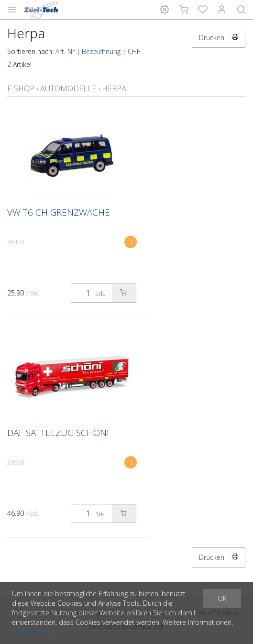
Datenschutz (31, 632)
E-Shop (21, 88)
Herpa (114, 88)
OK (222, 598)
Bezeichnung (101, 51)
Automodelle (68, 88)
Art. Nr (65, 51)
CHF (134, 51)
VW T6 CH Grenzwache (59, 212)
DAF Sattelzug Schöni (58, 433)
